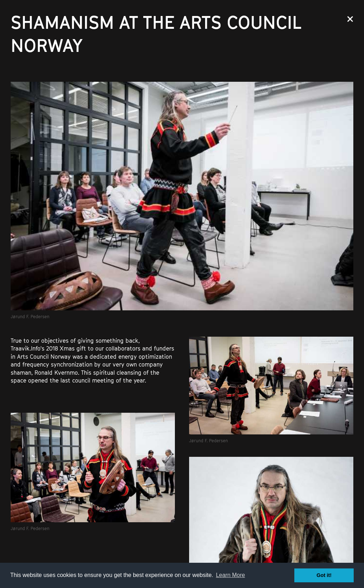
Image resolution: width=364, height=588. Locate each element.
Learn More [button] (230, 575)
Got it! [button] (324, 575)
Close (350, 19)
